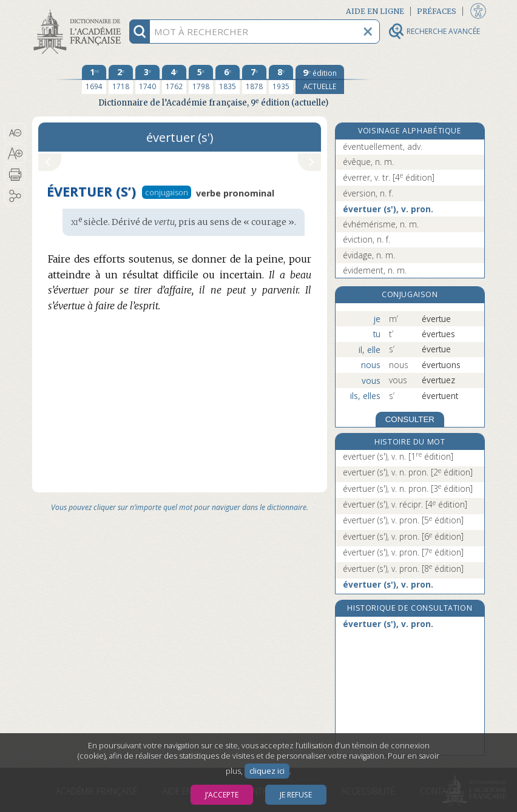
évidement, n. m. (375, 270)
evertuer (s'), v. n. (398, 456)
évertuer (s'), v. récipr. (405, 504)
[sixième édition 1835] (228, 79)
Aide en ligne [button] (375, 11)
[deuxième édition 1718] (121, 79)
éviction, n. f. (367, 239)
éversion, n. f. (368, 193)
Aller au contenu (79, 11)
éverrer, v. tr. (389, 177)
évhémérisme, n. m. (381, 224)
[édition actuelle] (320, 79)
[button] (15, 133)
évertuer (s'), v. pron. (388, 209)
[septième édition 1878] (254, 79)
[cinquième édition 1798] (201, 79)
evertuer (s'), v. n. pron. (408, 472)
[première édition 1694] (94, 79)
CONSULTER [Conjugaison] (410, 419)
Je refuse (296, 795)
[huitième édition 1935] (281, 79)
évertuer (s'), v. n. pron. (408, 488)
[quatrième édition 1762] (174, 79)
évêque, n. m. (368, 162)
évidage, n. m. (369, 255)
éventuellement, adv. (383, 146)
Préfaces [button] (437, 11)
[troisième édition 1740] (147, 79)
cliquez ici (267, 771)
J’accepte (222, 795)
